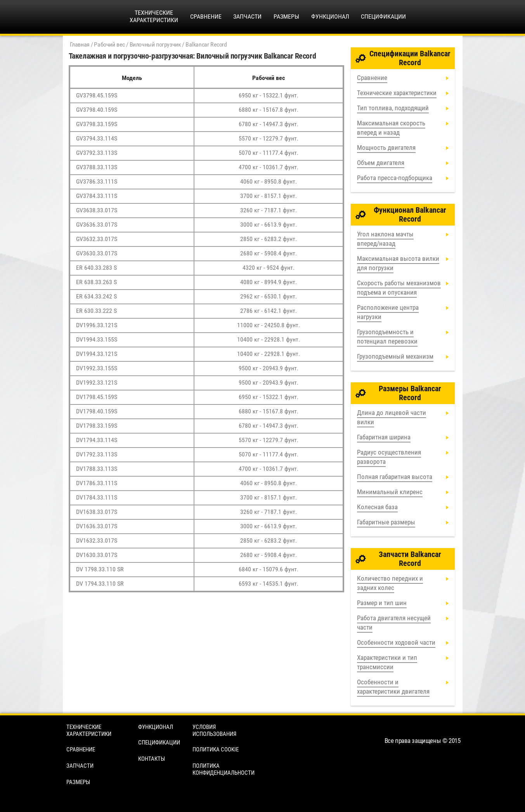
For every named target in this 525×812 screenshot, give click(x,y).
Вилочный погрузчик (155, 44)
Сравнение (206, 16)
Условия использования (214, 730)
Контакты (152, 759)
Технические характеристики (89, 730)
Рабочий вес (109, 44)
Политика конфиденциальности (224, 769)
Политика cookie (216, 750)
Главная (80, 44)
